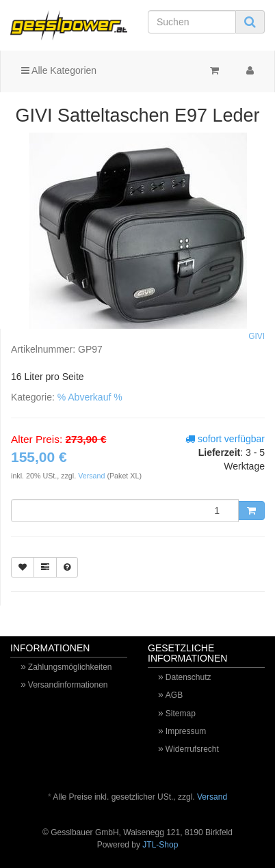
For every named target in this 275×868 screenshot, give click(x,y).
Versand (92, 476)
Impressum (186, 731)
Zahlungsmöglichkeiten (70, 667)
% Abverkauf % (90, 397)
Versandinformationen (68, 685)
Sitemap (181, 714)
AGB (174, 695)
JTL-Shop (160, 845)
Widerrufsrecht (192, 749)
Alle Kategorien (59, 70)
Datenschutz (188, 677)
